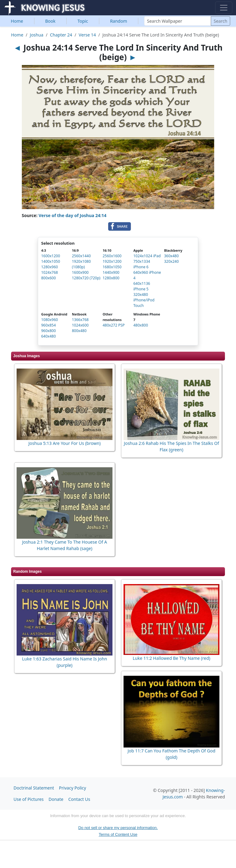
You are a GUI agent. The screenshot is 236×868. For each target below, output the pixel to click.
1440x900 (111, 272)
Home (17, 21)
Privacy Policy (73, 788)
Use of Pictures (29, 799)
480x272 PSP (114, 325)
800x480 (79, 331)
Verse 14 (87, 35)
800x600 (49, 278)
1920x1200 (112, 261)
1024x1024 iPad (147, 256)
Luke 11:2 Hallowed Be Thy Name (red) (172, 658)
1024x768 (49, 272)
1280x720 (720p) (86, 278)
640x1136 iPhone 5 (142, 286)
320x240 (171, 261)
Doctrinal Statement (34, 788)
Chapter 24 (61, 35)
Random (118, 21)
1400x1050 (51, 261)
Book (50, 21)
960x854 (49, 325)
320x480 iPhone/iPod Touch (144, 300)
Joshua (37, 35)
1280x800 (111, 278)
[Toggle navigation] (224, 8)
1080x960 (49, 320)
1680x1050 (112, 267)
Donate (56, 799)
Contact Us (79, 799)
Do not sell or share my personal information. (118, 828)
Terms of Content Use (118, 834)
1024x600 (80, 325)
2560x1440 (81, 256)
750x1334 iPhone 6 (142, 264)
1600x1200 (51, 256)
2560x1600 (112, 256)
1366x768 (80, 320)
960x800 (49, 331)
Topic (83, 21)
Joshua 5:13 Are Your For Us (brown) (64, 443)
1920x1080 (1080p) (81, 264)
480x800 (141, 325)
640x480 (49, 336)
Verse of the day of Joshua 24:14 (73, 215)
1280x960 (49, 267)
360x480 (171, 256)
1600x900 (80, 272)
